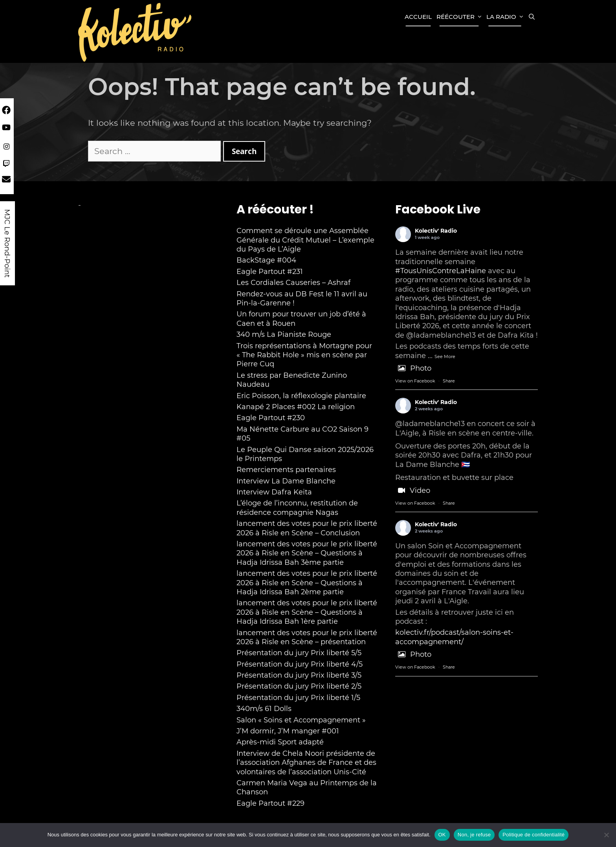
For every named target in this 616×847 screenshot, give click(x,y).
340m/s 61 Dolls (264, 709)
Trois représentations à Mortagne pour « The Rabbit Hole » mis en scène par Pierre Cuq (304, 355)
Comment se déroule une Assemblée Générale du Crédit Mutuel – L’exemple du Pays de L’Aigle (305, 240)
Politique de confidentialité (533, 835)
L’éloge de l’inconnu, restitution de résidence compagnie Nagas (297, 508)
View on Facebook (415, 381)
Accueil (418, 17)
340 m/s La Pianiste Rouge (284, 334)
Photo (413, 368)
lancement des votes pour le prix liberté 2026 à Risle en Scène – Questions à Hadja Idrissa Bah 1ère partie (307, 612)
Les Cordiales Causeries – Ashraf (293, 283)
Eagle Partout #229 (270, 803)
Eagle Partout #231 (270, 272)
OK (442, 835)
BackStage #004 (266, 260)
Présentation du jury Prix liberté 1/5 (298, 698)
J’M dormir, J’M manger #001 (288, 731)
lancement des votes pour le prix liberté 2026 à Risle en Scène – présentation (307, 637)
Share (449, 381)
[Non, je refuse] (606, 835)
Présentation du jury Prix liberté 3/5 (299, 675)
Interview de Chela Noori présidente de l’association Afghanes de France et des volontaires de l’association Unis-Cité (306, 763)
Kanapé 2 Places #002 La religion (296, 407)
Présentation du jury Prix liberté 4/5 (300, 664)
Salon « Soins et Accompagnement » (301, 720)
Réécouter (460, 17)
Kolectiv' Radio (436, 231)
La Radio (506, 17)
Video (413, 491)
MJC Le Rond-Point (7, 243)
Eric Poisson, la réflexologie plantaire (301, 396)
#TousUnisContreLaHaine (441, 271)
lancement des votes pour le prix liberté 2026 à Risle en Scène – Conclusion (307, 528)
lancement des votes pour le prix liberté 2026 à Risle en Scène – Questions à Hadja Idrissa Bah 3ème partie (307, 553)
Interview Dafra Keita (274, 492)
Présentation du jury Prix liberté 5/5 (299, 653)
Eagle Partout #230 (271, 418)
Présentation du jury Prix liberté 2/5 (299, 686)
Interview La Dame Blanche (286, 481)
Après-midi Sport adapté (280, 742)
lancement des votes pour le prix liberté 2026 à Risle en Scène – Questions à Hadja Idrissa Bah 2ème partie (307, 583)
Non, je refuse (474, 835)
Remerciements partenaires (286, 470)
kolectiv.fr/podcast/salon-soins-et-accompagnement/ (454, 637)
